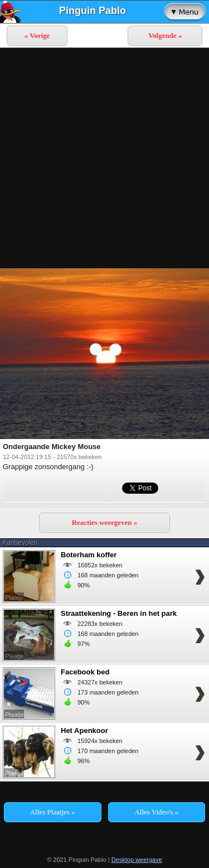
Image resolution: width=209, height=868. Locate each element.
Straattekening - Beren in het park (119, 613)
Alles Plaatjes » (53, 812)
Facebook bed (85, 672)
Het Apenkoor (84, 730)
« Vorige (37, 35)
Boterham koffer (89, 555)
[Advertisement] (104, 158)
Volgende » (165, 35)
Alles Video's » (156, 812)
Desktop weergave (137, 860)
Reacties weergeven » (105, 522)
